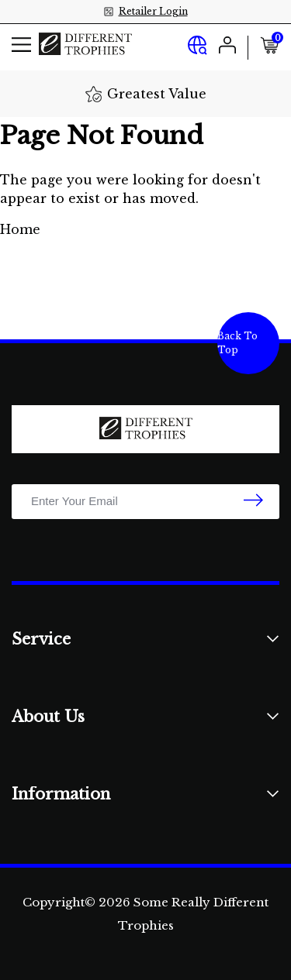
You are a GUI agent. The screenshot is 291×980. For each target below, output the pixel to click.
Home (20, 229)
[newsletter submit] (253, 501)
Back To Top (237, 343)
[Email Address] (145, 502)
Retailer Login (153, 11)
